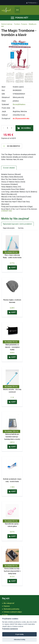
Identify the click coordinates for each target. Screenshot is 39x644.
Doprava (7, 606)
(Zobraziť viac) (7, 211)
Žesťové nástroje (7, 24)
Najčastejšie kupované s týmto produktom (17, 224)
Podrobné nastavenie (10, 629)
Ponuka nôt (20, 18)
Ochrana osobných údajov (13, 612)
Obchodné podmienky (11, 609)
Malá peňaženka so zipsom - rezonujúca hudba (12, 347)
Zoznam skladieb (9, 168)
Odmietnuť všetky (19, 640)
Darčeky (21, 228)
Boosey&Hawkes (19, 104)
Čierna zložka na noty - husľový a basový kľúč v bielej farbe (12, 571)
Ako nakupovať (9, 603)
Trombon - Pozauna (20, 24)
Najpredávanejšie (9, 228)
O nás (6, 615)
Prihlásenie (32, 3)
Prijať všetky (19, 634)
